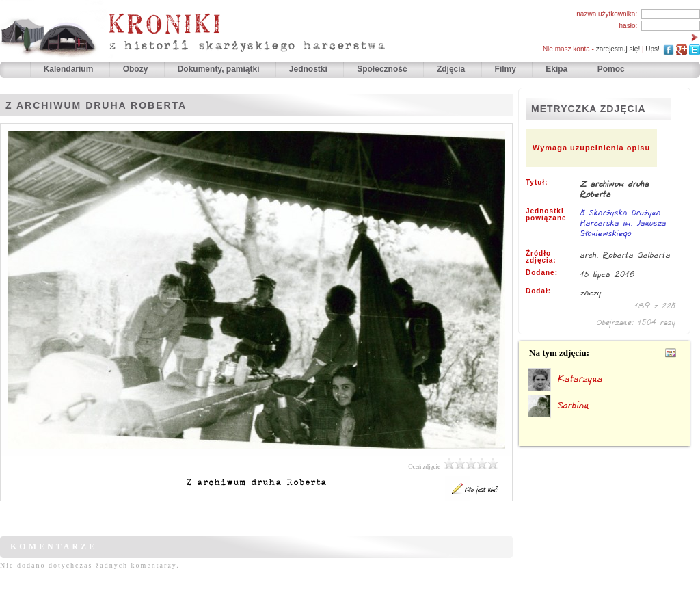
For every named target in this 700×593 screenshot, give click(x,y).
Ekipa (556, 69)
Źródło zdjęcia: (541, 257)
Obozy (137, 69)
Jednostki (309, 69)
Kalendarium (70, 69)
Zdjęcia (452, 69)
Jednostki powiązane (546, 215)
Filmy (506, 69)
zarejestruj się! (618, 49)
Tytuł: (537, 183)
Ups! (652, 49)
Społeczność (383, 69)
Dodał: (538, 291)
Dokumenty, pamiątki (220, 69)
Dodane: (542, 273)
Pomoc (611, 69)
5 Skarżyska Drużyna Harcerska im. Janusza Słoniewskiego (623, 224)
